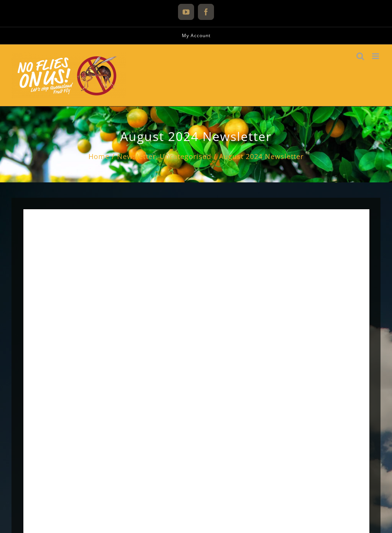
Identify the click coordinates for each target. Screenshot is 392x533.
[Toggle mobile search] (360, 56)
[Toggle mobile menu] (376, 56)
